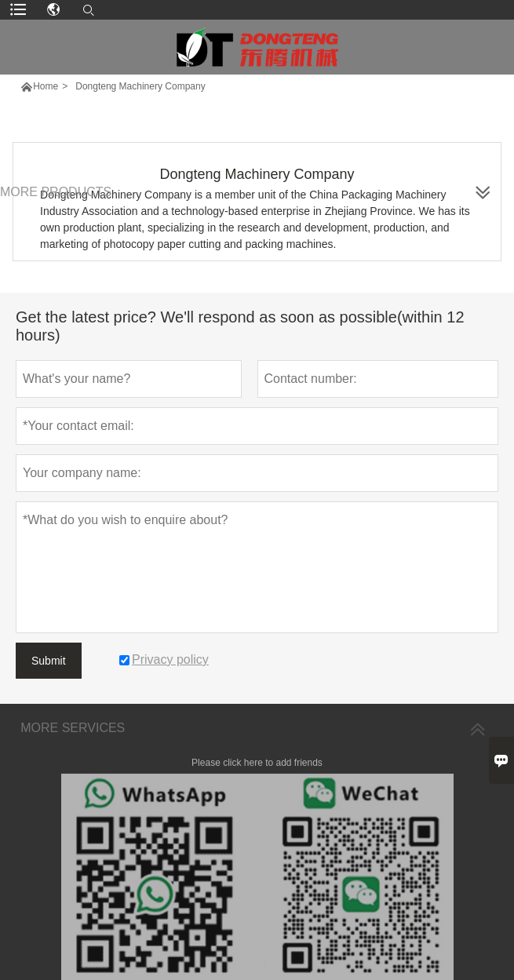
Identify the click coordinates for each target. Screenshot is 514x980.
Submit (49, 661)
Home (46, 86)
